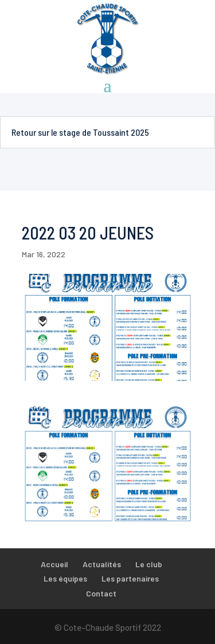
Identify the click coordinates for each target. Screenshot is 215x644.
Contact (101, 593)
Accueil (54, 564)
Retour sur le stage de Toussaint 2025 (80, 132)
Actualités (102, 564)
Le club (149, 564)
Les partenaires (130, 578)
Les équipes (65, 578)
